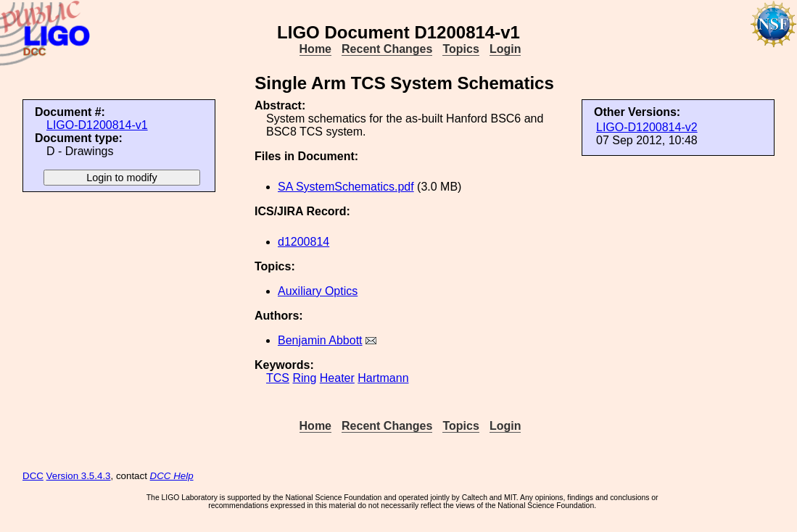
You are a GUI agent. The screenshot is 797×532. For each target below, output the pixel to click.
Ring (304, 378)
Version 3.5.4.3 (79, 476)
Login (505, 49)
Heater (337, 378)
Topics (461, 49)
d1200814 (303, 242)
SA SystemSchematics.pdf (346, 187)
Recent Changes (387, 49)
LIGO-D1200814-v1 (97, 125)
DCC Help (172, 476)
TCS (278, 378)
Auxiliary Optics (318, 291)
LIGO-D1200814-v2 (647, 127)
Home (315, 49)
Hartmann (383, 378)
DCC (33, 476)
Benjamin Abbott (320, 340)
